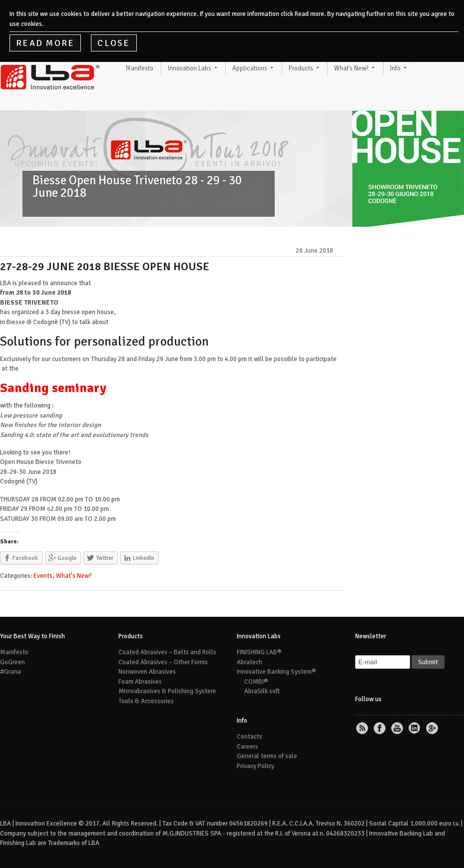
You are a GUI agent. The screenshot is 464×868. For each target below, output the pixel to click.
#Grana (10, 672)
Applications (250, 68)
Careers (247, 747)
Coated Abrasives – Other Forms (163, 662)
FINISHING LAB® (259, 652)
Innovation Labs (190, 68)
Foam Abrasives (140, 682)
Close (114, 43)
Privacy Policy (255, 766)
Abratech (249, 662)
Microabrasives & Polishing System (167, 691)
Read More (45, 43)
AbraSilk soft (262, 691)
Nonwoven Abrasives (147, 672)
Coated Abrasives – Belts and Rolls (167, 652)
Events (43, 576)
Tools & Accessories (146, 701)
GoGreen (12, 662)
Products (301, 68)
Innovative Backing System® (276, 672)
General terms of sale (267, 756)
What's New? (74, 576)
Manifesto (140, 68)
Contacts (249, 737)
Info (395, 68)
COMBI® (256, 682)
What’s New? (351, 68)
